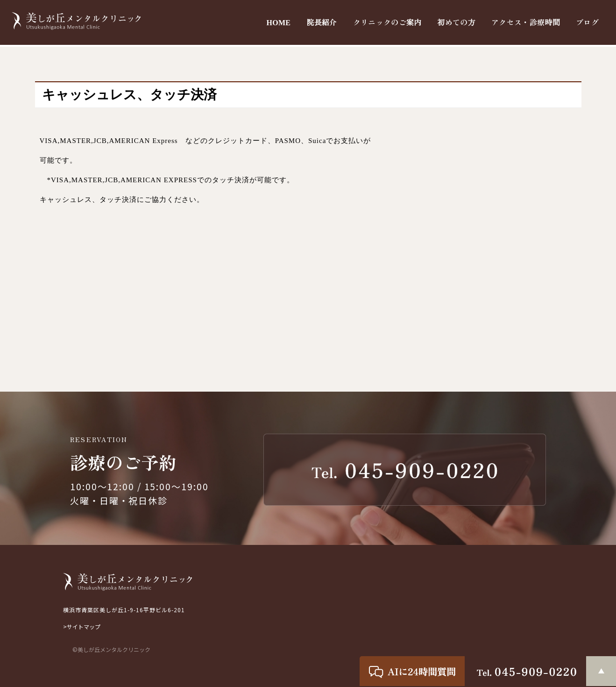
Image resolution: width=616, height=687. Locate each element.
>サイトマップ (82, 626)
